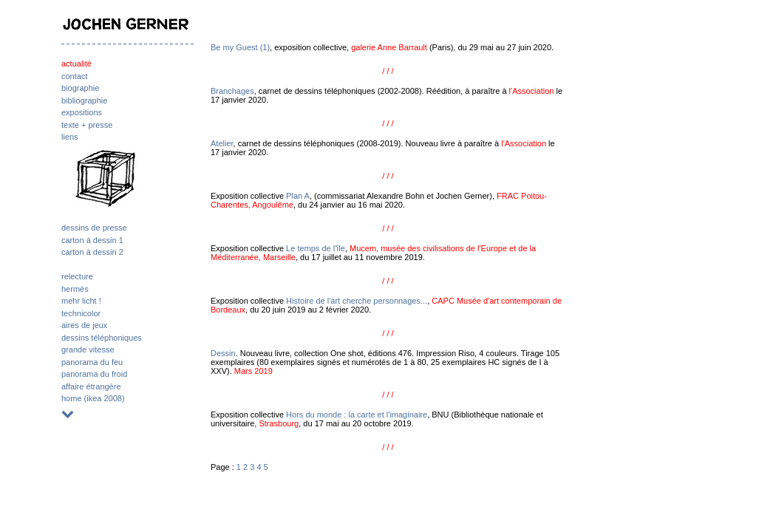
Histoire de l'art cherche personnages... (357, 301)
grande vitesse (88, 349)
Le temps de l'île (316, 248)
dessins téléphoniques (102, 338)
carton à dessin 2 (92, 252)
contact (74, 76)
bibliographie (84, 100)
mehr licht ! (81, 301)
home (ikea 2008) (93, 398)
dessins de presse (94, 228)
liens (70, 137)
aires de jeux (84, 325)
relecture (77, 276)
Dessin (223, 353)
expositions (82, 112)
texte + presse (87, 125)
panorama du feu (92, 362)
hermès (75, 289)
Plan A (298, 196)
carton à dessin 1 (92, 240)
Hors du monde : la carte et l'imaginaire (357, 415)
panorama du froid (94, 374)
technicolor (81, 313)
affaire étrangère (91, 386)
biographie (80, 88)
